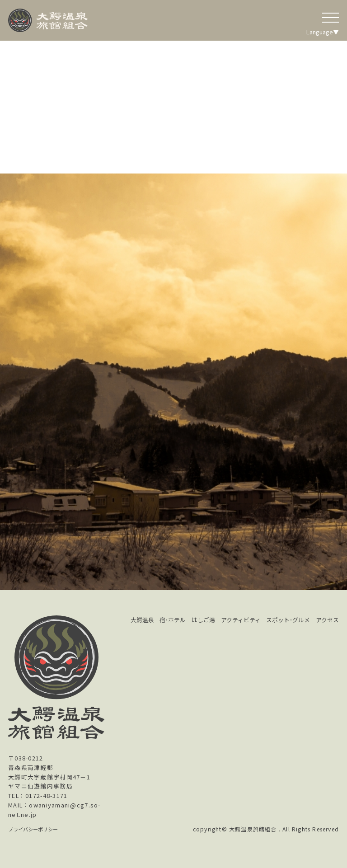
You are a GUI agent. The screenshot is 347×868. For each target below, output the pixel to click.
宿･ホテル (173, 620)
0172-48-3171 (46, 795)
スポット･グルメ (288, 620)
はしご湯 (203, 620)
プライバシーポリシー (33, 829)
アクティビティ (241, 620)
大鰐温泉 (142, 620)
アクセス (327, 620)
